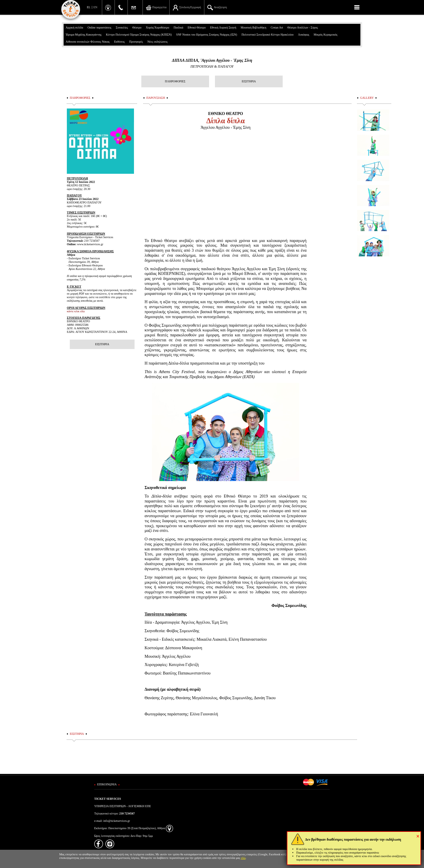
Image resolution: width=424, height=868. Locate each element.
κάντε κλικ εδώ (76, 311)
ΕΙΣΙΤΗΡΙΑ (249, 81)
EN (95, 7)
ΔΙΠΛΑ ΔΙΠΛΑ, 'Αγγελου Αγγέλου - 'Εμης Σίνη (212, 60)
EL (89, 7)
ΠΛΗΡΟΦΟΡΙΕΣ (175, 81)
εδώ (243, 858)
